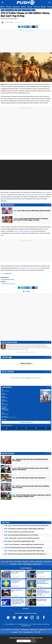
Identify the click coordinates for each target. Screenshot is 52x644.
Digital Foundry (34, 630)
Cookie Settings (27, 564)
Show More (26, 609)
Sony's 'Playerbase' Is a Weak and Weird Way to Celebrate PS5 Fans (24, 544)
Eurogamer (15, 632)
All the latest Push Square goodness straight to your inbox (26, 638)
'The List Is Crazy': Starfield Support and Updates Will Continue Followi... (25, 551)
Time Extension (25, 630)
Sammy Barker (9, 22)
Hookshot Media (10, 624)
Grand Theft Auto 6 (5, 391)
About (7, 562)
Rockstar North (4, 401)
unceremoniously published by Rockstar (35, 195)
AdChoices (39, 624)
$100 (6, 428)
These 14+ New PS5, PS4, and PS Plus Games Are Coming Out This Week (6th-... (27, 526)
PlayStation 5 (4, 394)
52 (9, 490)
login (28, 378)
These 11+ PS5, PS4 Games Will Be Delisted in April (19, 541)
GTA (20, 10)
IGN (50, 630)
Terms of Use (48, 562)
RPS (39, 632)
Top (2, 562)
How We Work (18, 562)
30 (29, 292)
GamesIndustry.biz (28, 632)
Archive (20, 564)
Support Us (26, 562)
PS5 (16, 10)
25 (9, 463)
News (3, 10)
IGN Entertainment (23, 624)
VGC (20, 632)
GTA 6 (33, 10)
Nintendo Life (9, 630)
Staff (11, 562)
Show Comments (26, 364)
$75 (16, 428)
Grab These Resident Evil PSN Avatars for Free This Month (21, 535)
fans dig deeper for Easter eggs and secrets (28, 268)
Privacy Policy (39, 562)
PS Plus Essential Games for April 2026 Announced (19, 532)
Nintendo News (43, 630)
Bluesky (27, 352)
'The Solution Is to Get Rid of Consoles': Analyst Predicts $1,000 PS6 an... (25, 529)
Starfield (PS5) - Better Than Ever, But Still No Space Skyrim (22, 538)
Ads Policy (14, 564)
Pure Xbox (17, 630)
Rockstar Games (9, 10)
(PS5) (8, 280)
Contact (32, 562)
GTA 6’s (30, 192)
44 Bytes (34, 624)
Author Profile (20, 352)
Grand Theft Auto (26, 10)
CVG (35, 632)
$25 (36, 428)
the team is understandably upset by (23, 231)
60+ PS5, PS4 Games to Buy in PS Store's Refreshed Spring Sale (23, 548)
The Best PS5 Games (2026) (8, 284)
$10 (46, 428)
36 (9, 472)
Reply (33, 352)
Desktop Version (37, 564)
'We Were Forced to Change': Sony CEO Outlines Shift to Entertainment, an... (26, 554)
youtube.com (8, 274)
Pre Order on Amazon (26, 422)
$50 (26, 428)
